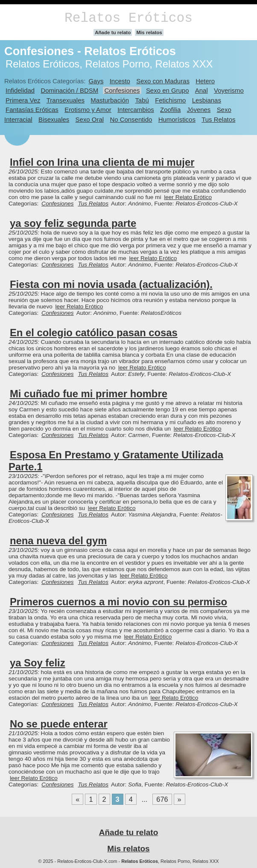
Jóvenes (199, 110)
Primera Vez (23, 100)
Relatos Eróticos (128, 18)
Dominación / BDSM (70, 90)
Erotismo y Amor (88, 110)
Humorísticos (177, 119)
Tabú (142, 100)
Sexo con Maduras (163, 81)
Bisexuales (54, 119)
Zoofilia (170, 110)
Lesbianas (207, 100)
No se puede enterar (59, 724)
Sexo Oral (90, 119)
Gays (96, 81)
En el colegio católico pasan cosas (94, 333)
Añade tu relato (113, 32)
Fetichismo (170, 100)
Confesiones (122, 90)
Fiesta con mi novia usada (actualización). (111, 284)
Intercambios (136, 110)
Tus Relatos (218, 119)
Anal (202, 90)
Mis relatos (149, 32)
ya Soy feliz (38, 663)
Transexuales (66, 100)
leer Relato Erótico (188, 197)
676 (162, 799)
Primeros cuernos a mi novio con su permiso (118, 602)
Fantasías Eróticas (32, 110)
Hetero (205, 81)
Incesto (120, 81)
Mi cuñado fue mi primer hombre (89, 394)
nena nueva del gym (58, 541)
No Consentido (131, 119)
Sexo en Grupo (168, 90)
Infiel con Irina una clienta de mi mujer (102, 162)
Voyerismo (229, 90)
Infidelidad (20, 90)
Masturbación (110, 100)
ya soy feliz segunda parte (73, 223)
